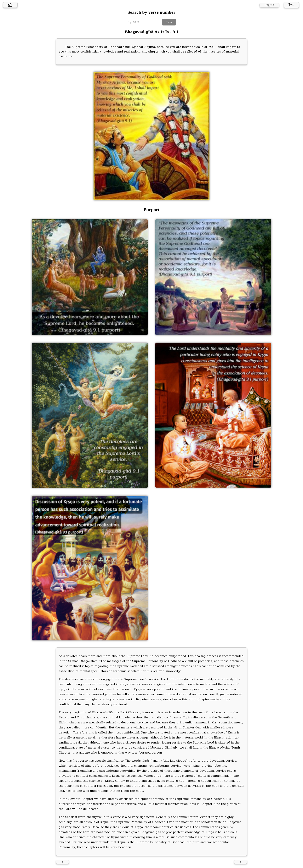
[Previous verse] (62, 862)
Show (169, 22)
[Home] (10, 5)
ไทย (291, 5)
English (269, 5)
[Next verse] (241, 862)
